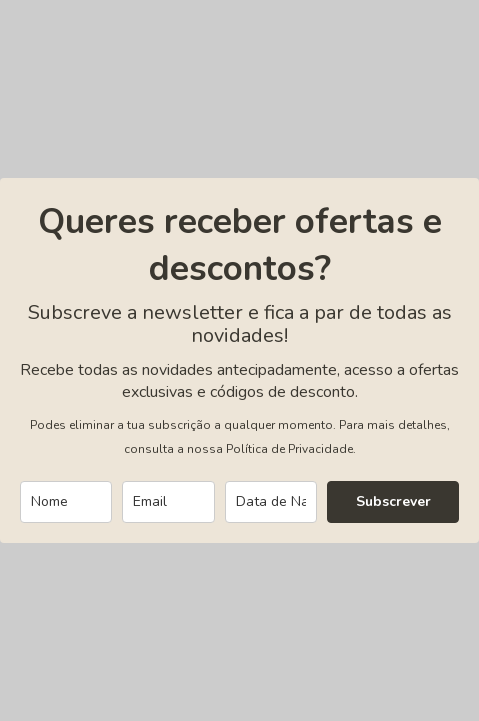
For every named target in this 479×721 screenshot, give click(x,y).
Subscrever (393, 501)
